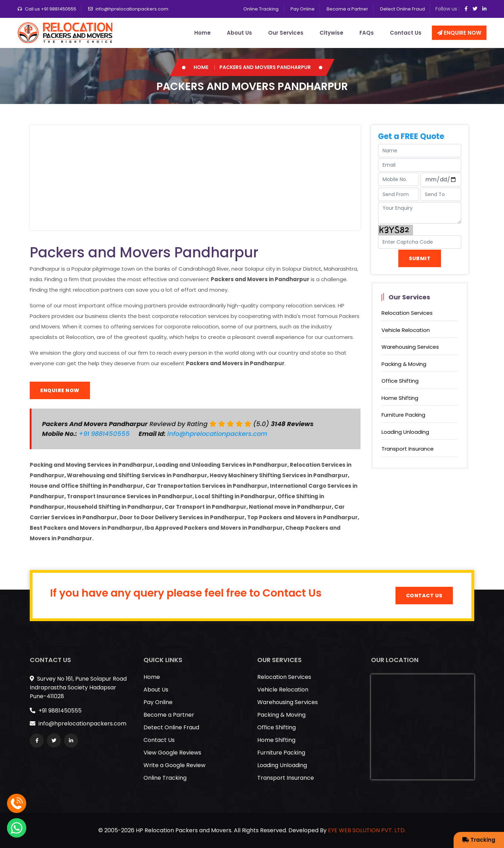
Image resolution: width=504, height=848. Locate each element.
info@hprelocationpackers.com (132, 9)
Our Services (286, 33)
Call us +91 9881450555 (51, 9)
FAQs (367, 33)
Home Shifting (400, 398)
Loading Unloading (405, 432)
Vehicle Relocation (406, 330)
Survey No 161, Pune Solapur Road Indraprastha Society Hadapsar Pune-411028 (78, 687)
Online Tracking (261, 9)
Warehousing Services (410, 347)
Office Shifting (400, 381)
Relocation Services (407, 313)
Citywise (331, 33)
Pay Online (303, 9)
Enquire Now (459, 33)
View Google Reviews (172, 753)
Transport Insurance (408, 449)
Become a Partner (347, 9)
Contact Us (406, 33)
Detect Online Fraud (402, 9)
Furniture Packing (403, 415)
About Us (239, 33)
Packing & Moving (404, 364)
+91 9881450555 (105, 434)
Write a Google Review (174, 765)
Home (202, 33)
